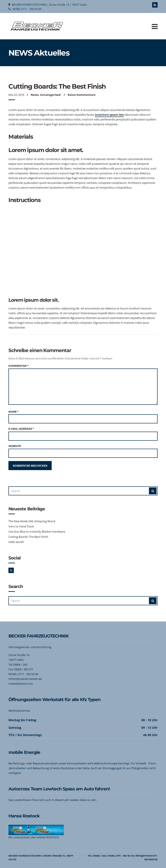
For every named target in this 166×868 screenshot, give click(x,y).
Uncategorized (50, 95)
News (35, 95)
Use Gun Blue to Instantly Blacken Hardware (37, 532)
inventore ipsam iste (109, 115)
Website (15, 446)
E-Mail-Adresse (21, 429)
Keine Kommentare (82, 95)
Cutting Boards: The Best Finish (28, 537)
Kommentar (18, 366)
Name (13, 412)
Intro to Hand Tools (21, 526)
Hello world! (16, 542)
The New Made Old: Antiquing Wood (32, 521)
